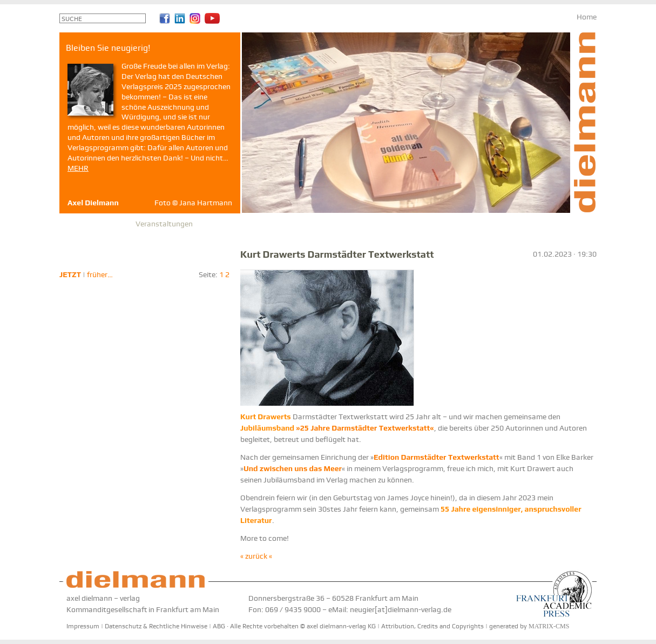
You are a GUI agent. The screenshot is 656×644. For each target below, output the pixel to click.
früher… (100, 274)
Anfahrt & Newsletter (465, 224)
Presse (214, 224)
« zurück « (256, 556)
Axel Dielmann (93, 203)
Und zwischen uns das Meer (293, 468)
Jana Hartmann (206, 203)
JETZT (70, 274)
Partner (247, 224)
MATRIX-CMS (549, 626)
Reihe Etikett (338, 224)
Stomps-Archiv (394, 224)
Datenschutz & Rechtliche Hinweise (156, 626)
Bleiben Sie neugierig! (545, 224)
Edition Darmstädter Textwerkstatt (437, 457)
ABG (219, 626)
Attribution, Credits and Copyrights (432, 626)
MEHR (78, 168)
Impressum (83, 626)
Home (587, 17)
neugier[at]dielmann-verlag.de (401, 609)
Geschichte (288, 224)
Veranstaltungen (164, 224)
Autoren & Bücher (96, 224)
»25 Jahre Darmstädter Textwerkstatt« (337, 428)
